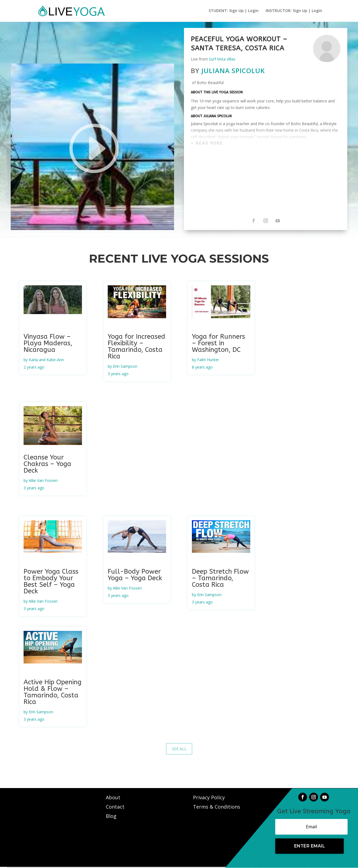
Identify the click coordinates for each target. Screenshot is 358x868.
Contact (116, 807)
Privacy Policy (209, 797)
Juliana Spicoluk (233, 71)
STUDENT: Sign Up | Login (234, 11)
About (114, 797)
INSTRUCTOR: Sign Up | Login (294, 11)
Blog (111, 816)
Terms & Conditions (217, 807)
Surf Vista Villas (222, 59)
